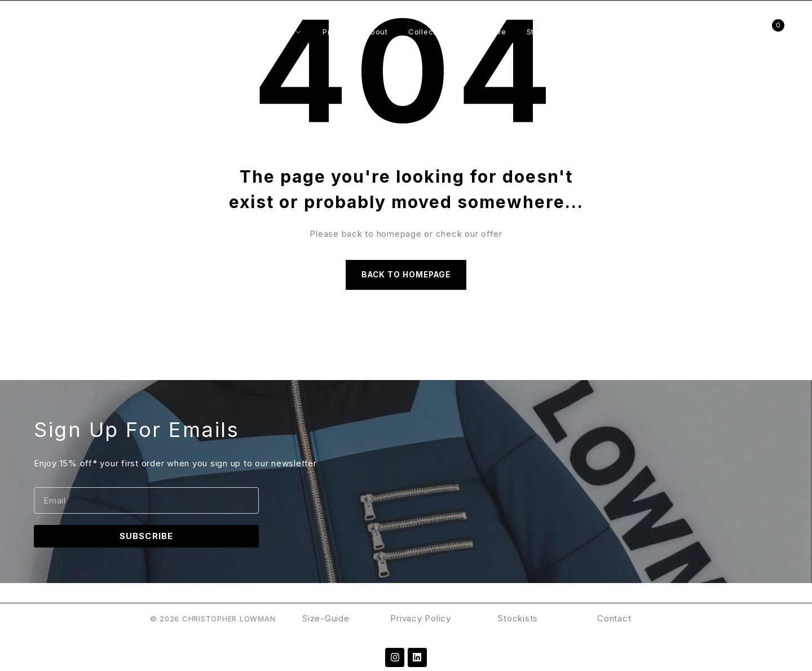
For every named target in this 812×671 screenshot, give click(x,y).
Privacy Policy (422, 622)
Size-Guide (326, 622)
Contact (614, 622)
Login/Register (743, 32)
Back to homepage (406, 277)
